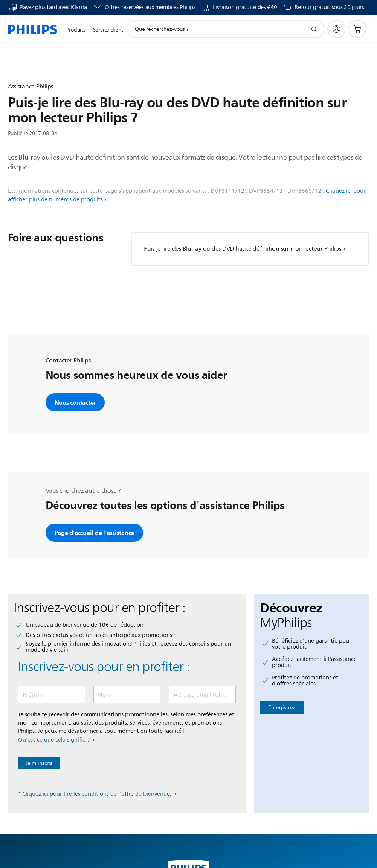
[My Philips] (336, 29)
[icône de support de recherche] (314, 29)
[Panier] (357, 29)
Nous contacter (75, 402)
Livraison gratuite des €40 (245, 8)
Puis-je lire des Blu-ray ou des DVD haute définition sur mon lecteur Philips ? (245, 249)
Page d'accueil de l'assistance (95, 533)
